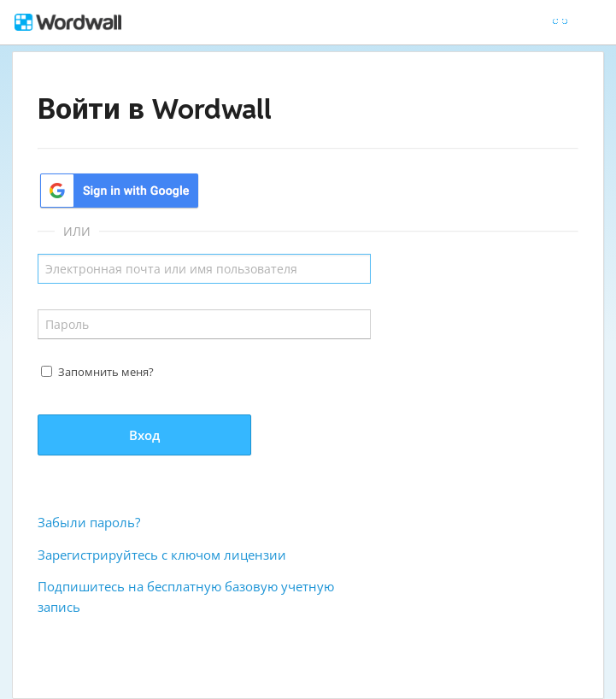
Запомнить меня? (106, 372)
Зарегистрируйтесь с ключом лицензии (162, 555)
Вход (144, 435)
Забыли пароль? (89, 522)
